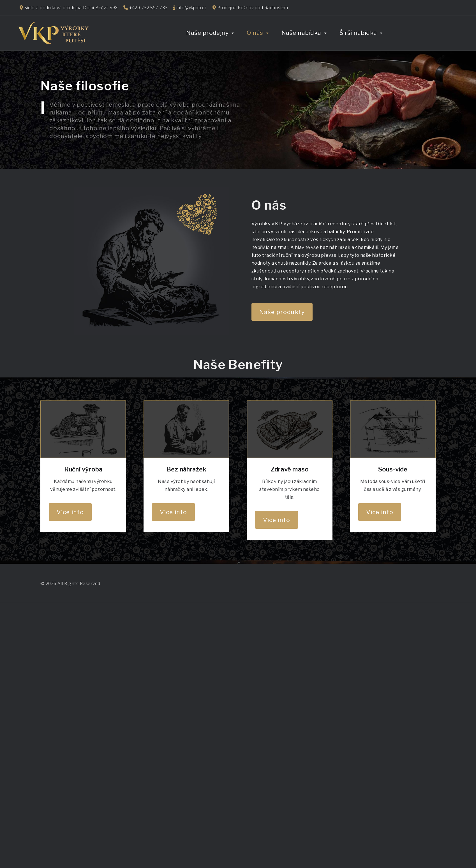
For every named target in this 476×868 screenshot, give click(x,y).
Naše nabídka (301, 33)
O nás (255, 33)
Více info (70, 512)
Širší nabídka (358, 33)
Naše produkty (282, 312)
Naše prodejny (207, 33)
